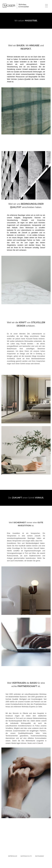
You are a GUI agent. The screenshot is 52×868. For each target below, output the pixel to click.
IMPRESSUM (13, 856)
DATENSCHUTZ (26, 856)
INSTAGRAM (39, 856)
